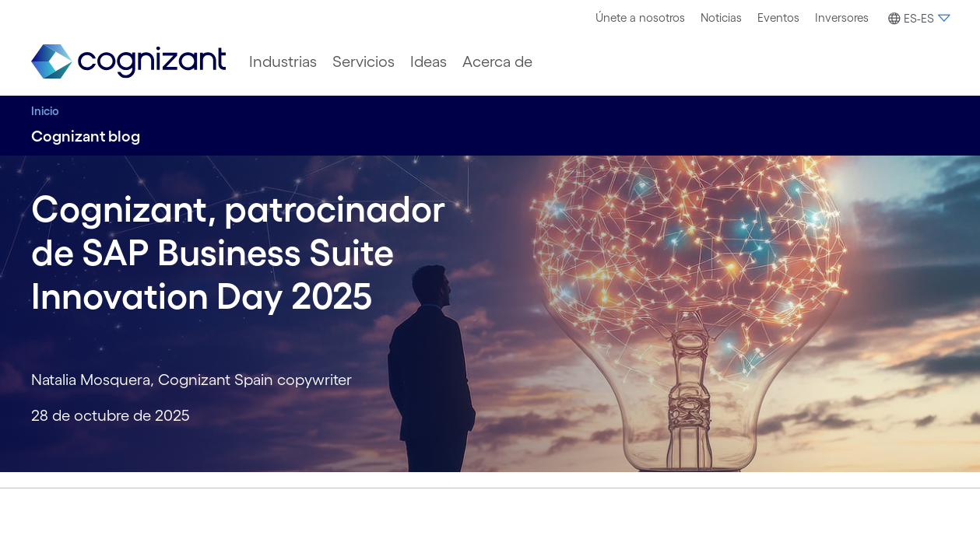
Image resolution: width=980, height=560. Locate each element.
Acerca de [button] (497, 61)
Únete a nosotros (640, 17)
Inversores (842, 17)
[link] (128, 62)
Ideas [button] (429, 61)
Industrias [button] (283, 61)
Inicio (45, 111)
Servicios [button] (364, 61)
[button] (917, 19)
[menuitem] (640, 18)
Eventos (778, 17)
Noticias (721, 17)
